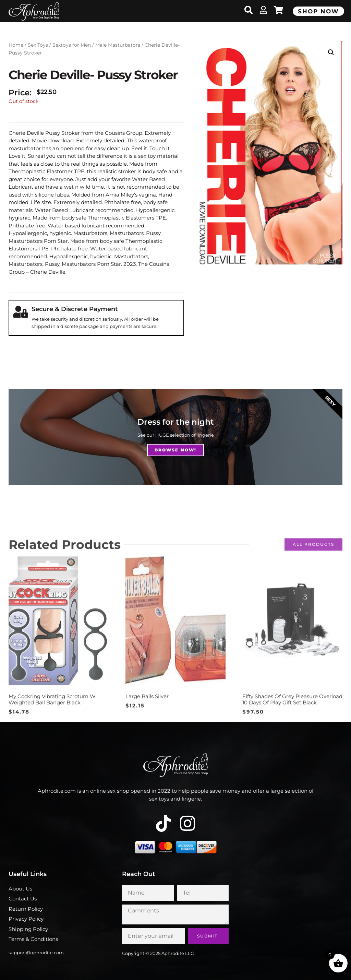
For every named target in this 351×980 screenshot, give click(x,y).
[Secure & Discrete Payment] (20, 312)
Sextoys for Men (72, 45)
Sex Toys (38, 45)
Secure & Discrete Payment (75, 309)
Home (16, 45)
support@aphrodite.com (36, 953)
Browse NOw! (175, 450)
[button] (331, 52)
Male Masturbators (118, 45)
